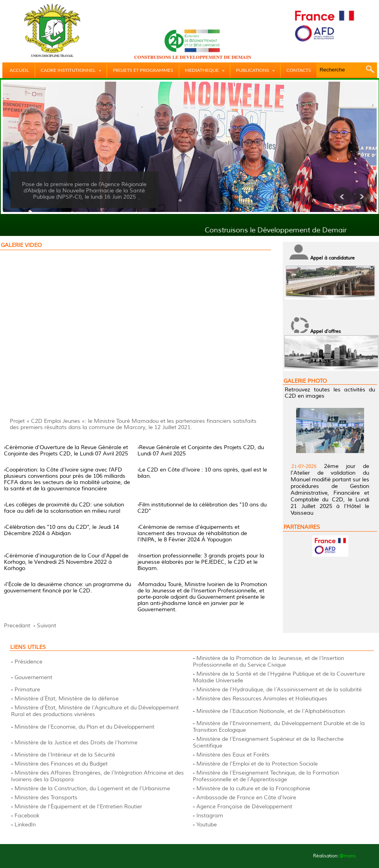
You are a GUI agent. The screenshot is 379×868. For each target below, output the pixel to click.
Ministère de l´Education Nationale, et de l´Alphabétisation (271, 711)
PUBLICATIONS (255, 70)
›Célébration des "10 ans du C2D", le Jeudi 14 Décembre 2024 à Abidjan (61, 530)
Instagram (210, 816)
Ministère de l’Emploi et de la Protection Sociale (257, 764)
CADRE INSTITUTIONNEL (71, 70)
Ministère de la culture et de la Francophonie (253, 789)
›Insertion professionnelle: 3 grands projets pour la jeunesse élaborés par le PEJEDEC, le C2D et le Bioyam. (201, 562)
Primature (27, 690)
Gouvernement (33, 677)
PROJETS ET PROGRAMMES (143, 70)
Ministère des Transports (46, 798)
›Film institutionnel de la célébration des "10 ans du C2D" (202, 508)
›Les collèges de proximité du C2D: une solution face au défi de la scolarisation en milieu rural (64, 508)
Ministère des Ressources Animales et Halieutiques (262, 699)
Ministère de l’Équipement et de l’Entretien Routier (78, 807)
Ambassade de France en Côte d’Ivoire (246, 798)
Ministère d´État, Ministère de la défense (67, 699)
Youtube (207, 825)
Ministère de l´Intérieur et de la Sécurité (65, 755)
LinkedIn (25, 825)
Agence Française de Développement (244, 807)
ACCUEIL (19, 70)
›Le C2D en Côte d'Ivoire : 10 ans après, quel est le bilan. (202, 473)
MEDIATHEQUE (205, 70)
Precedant (17, 626)
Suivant (47, 626)
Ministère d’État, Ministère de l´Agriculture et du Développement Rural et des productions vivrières (95, 711)
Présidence (28, 662)
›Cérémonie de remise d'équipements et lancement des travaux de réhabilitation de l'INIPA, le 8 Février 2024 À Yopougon (192, 533)
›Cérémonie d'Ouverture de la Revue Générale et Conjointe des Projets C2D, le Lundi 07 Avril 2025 (66, 450)
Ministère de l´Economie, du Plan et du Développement (84, 727)
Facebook (27, 816)
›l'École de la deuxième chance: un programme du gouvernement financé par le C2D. (68, 587)
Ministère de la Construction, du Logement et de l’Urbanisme (92, 789)
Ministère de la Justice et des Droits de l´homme (76, 743)
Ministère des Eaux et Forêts (233, 755)
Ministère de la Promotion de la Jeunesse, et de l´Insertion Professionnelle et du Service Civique (268, 662)
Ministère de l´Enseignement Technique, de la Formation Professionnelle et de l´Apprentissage (266, 776)
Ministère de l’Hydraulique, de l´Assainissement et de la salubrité (279, 690)
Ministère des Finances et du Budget (61, 764)
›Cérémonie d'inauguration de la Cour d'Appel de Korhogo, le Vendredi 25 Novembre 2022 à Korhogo (66, 562)
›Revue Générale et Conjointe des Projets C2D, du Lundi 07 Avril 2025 (201, 450)
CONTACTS (298, 70)
